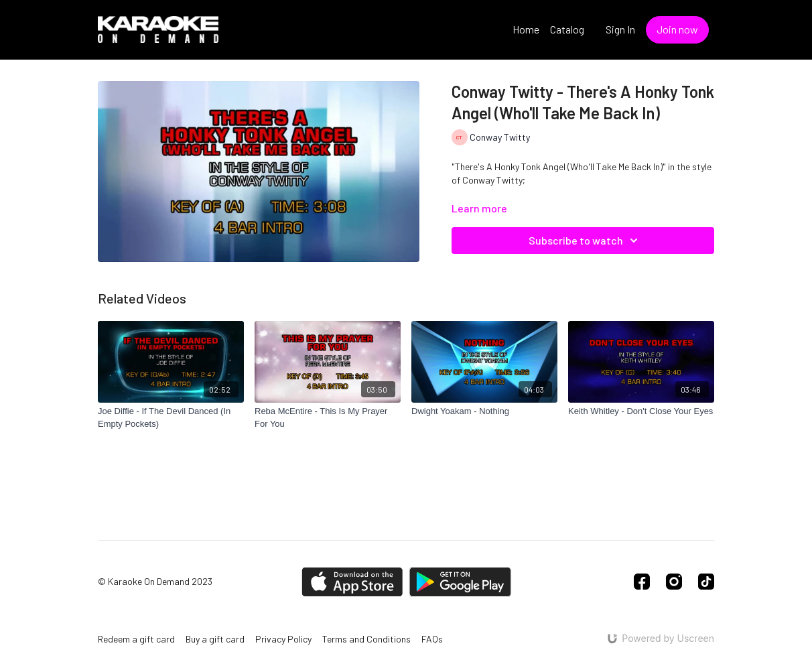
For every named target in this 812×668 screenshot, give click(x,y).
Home (526, 29)
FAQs (432, 639)
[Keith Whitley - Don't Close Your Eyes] (641, 411)
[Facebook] (642, 582)
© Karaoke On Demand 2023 (155, 582)
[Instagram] (674, 582)
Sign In (620, 29)
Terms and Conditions (366, 639)
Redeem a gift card (136, 639)
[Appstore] (352, 582)
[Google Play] (460, 582)
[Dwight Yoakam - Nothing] (484, 411)
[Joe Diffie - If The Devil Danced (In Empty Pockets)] (171, 418)
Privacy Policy (283, 639)
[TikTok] (706, 582)
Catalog (567, 29)
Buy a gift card (215, 639)
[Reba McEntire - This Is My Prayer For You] (328, 418)
